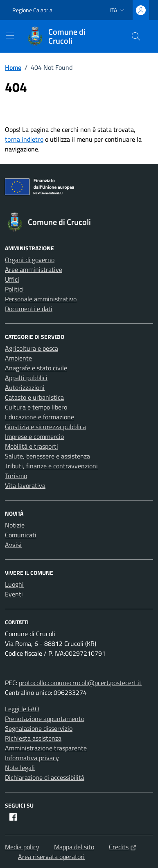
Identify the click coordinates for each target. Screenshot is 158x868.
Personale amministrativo (41, 299)
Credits (123, 847)
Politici (14, 289)
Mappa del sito (74, 847)
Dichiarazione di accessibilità (45, 777)
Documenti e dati (29, 309)
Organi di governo (30, 260)
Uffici (12, 279)
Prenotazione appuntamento (45, 719)
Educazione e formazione (39, 417)
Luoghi (14, 584)
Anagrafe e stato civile (36, 368)
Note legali (20, 768)
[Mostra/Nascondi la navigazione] (10, 36)
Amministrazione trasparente (46, 748)
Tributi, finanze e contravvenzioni (51, 466)
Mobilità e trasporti (32, 446)
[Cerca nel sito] (136, 36)
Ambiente (18, 358)
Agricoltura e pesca (32, 348)
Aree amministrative (34, 269)
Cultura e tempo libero (36, 407)
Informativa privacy (32, 758)
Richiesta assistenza (33, 738)
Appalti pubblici (26, 378)
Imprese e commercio (34, 436)
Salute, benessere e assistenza (47, 456)
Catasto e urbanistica (34, 397)
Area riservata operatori (51, 857)
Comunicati (21, 535)
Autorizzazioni (25, 387)
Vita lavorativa (25, 485)
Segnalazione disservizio (39, 728)
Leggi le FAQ (22, 709)
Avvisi (13, 545)
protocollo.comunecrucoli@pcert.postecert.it (80, 683)
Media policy (22, 847)
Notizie (15, 525)
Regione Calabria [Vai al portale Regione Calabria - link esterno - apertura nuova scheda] (32, 10)
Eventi (14, 594)
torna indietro (24, 139)
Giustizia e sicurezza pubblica (45, 427)
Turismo (16, 476)
